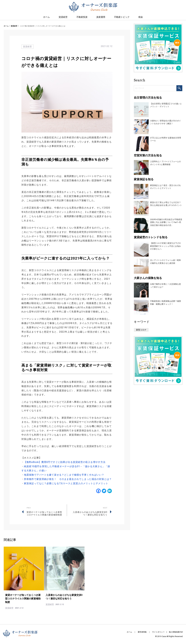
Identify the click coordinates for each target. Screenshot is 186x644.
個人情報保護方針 (176, 632)
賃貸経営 (63, 18)
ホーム (6, 26)
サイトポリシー (158, 632)
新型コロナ (141, 330)
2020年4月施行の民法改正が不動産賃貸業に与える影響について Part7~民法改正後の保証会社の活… (166, 222)
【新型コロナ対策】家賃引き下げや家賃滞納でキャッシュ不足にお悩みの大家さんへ (165, 246)
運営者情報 (142, 632)
